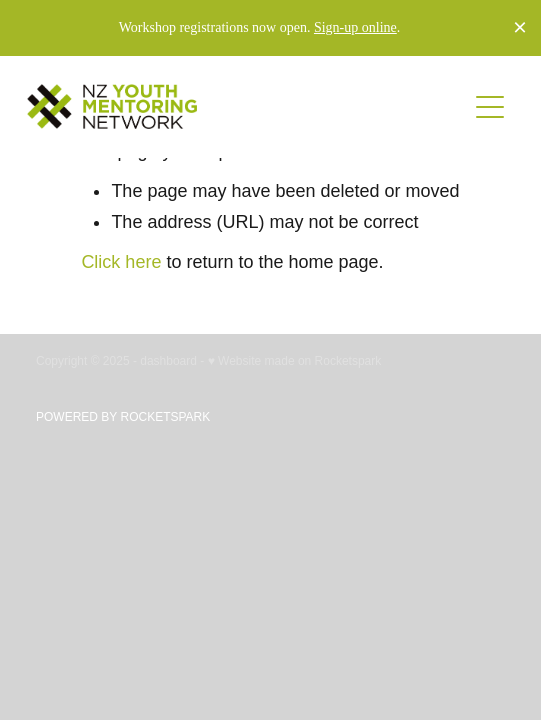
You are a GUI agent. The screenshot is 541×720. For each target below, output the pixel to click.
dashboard (168, 361)
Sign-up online (355, 27)
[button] (490, 107)
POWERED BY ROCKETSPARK (123, 417)
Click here (121, 262)
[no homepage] (246, 106)
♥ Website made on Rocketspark (295, 361)
